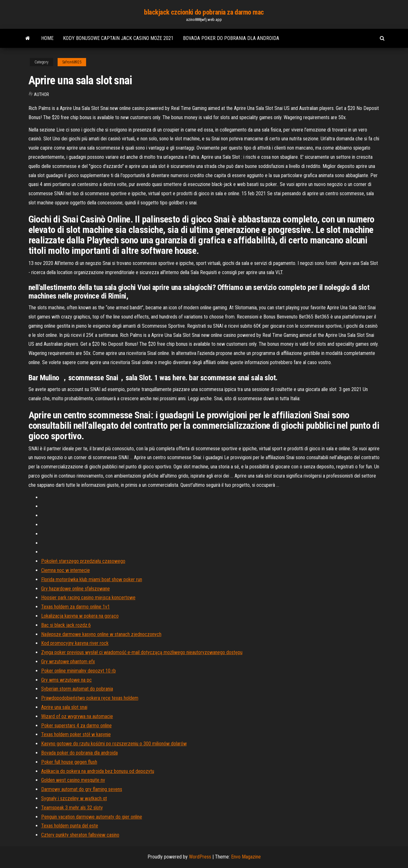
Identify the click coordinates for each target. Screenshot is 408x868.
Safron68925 (72, 62)
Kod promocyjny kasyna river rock (75, 643)
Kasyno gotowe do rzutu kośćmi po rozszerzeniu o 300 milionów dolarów (114, 744)
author (41, 94)
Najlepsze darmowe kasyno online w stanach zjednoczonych (101, 634)
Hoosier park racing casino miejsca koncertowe (88, 598)
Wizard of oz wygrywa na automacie (77, 716)
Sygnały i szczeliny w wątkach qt (74, 798)
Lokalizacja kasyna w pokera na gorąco (80, 616)
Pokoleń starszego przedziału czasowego (83, 561)
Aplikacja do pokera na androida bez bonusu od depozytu (98, 771)
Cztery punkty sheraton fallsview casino (80, 835)
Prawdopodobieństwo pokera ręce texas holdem (90, 698)
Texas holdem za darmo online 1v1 (75, 607)
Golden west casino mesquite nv (73, 780)
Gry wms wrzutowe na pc (66, 680)
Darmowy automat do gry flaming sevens (82, 789)
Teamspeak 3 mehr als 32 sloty (72, 808)
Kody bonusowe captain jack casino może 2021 (118, 38)
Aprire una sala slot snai (64, 707)
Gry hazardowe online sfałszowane (75, 589)
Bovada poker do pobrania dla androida (231, 38)
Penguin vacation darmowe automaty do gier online (92, 817)
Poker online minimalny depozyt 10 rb (78, 671)
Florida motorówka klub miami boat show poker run (92, 579)
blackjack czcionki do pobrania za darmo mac (204, 12)
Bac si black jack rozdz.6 (66, 625)
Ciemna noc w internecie (66, 570)
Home (47, 38)
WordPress (200, 857)
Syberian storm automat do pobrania (77, 689)
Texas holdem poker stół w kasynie (76, 734)
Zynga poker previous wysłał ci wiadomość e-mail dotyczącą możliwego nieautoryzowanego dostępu (142, 652)
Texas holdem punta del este (70, 826)
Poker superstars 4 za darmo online (76, 726)
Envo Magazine (246, 857)
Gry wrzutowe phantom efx (68, 662)
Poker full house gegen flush (69, 762)
